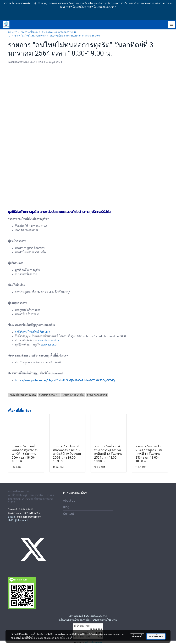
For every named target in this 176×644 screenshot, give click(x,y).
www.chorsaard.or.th (50, 340)
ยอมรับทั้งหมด (156, 636)
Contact (68, 514)
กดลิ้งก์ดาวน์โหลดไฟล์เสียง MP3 (32, 332)
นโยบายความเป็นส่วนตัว (42, 638)
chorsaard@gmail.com (29, 517)
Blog (66, 507)
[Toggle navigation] (172, 24)
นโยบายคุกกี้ (66, 638)
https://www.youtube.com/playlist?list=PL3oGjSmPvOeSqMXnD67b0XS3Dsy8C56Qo (66, 380)
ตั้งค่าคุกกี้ (137, 636)
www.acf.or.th (49, 344)
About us (69, 501)
